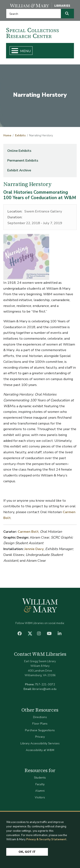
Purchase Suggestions (40, 730)
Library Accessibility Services (40, 743)
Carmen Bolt (28, 532)
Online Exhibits (19, 151)
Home (7, 136)
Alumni (40, 791)
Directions (40, 717)
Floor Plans (40, 724)
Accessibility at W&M (40, 750)
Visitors (40, 797)
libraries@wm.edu (44, 689)
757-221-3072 (45, 684)
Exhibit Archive (19, 170)
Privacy (40, 737)
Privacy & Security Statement (46, 839)
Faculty (40, 784)
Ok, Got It (27, 852)
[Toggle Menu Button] (13, 51)
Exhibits (20, 136)
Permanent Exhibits (23, 160)
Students (40, 778)
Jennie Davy (34, 549)
